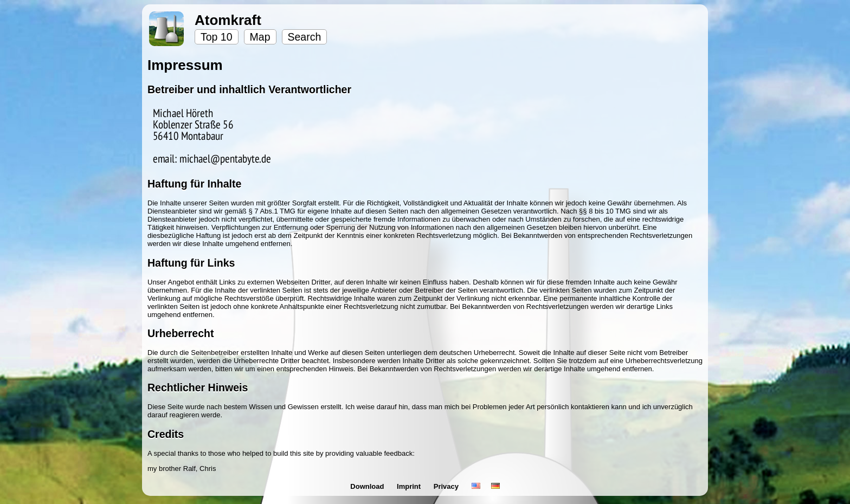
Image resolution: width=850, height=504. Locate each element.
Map (260, 37)
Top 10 (217, 37)
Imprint (410, 486)
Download (368, 486)
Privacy (447, 486)
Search (305, 37)
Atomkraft (228, 20)
